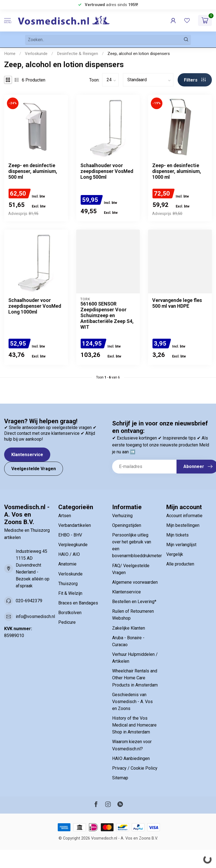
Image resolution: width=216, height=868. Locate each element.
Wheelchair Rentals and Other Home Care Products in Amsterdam (135, 678)
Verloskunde (36, 54)
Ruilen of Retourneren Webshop (133, 615)
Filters (195, 80)
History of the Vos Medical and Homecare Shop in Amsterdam (134, 725)
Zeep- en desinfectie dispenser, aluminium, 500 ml (33, 171)
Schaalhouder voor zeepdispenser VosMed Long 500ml (107, 171)
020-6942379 (29, 601)
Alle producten (180, 564)
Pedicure (67, 622)
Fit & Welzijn (70, 593)
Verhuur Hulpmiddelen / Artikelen (135, 658)
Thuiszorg (68, 584)
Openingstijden (127, 525)
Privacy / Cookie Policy (135, 768)
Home (10, 54)
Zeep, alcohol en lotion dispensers (139, 54)
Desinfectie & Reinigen (77, 54)
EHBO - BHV (70, 535)
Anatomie (67, 564)
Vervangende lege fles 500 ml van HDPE (177, 303)
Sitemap (120, 778)
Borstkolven (70, 613)
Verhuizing (122, 516)
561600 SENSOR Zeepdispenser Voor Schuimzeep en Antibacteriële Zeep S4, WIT (107, 315)
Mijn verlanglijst (181, 545)
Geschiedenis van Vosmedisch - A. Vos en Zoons (132, 702)
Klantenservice (27, 455)
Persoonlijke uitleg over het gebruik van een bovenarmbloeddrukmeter (135, 545)
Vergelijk (175, 554)
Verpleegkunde (73, 545)
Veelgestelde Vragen (34, 469)
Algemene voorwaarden (135, 582)
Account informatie (184, 516)
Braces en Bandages (78, 603)
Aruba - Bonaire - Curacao (128, 641)
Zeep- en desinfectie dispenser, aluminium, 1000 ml (177, 171)
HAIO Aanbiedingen (131, 758)
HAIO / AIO (69, 554)
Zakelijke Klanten (129, 628)
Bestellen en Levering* (134, 602)
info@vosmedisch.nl (35, 616)
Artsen (65, 516)
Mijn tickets (177, 535)
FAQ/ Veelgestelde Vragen (131, 569)
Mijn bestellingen (183, 525)
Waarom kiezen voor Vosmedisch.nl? (132, 745)
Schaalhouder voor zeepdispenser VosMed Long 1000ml (35, 306)
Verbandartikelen (75, 525)
